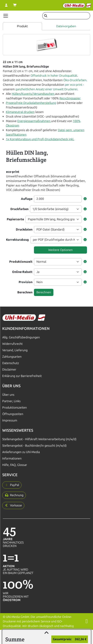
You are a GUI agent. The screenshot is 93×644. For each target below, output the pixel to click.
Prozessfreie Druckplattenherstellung (31, 103)
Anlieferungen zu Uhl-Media (21, 452)
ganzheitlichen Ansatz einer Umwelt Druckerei (46, 89)
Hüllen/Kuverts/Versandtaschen (33, 94)
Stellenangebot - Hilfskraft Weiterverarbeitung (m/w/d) (39, 439)
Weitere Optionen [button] (60, 250)
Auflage (27, 199)
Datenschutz (11, 363)
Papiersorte (15, 219)
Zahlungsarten (12, 357)
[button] (85, 199)
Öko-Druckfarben (75, 80)
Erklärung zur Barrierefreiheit (22, 376)
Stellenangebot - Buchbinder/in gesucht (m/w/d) (34, 446)
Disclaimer (9, 370)
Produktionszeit (21, 262)
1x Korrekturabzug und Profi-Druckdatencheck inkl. (40, 139)
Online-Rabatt (22, 272)
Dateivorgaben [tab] (66, 26)
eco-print (13, 172)
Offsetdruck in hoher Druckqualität (54, 76)
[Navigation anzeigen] (6, 16)
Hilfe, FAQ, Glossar (15, 465)
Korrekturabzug (17, 240)
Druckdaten (24, 229)
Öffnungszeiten (13, 414)
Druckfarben (19, 209)
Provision (26, 282)
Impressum (10, 420)
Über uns (8, 395)
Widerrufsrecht (12, 344)
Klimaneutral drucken (20, 112)
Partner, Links (11, 401)
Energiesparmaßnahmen (34, 121)
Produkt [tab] (22, 26)
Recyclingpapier (70, 98)
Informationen (12, 458)
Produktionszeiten (15, 408)
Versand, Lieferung (15, 350)
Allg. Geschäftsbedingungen (21, 337)
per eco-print (74, 85)
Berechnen (25, 292)
